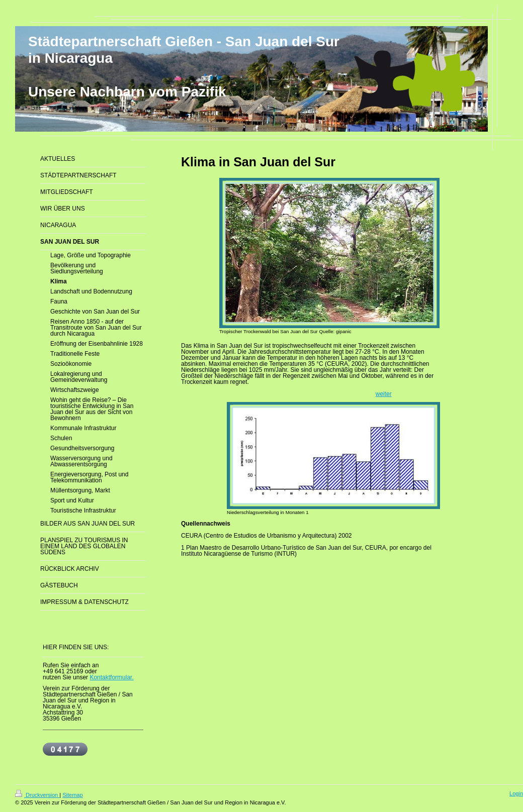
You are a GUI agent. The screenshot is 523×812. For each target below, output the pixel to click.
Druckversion (37, 795)
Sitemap (72, 795)
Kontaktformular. (111, 677)
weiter (384, 394)
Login (516, 793)
